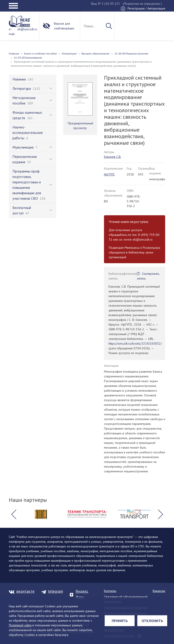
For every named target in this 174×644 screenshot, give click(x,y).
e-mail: (12, 32)
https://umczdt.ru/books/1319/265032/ (135, 343)
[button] (14, 514)
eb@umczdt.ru (27, 29)
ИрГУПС (109, 174)
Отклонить (152, 621)
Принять (120, 621)
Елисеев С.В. (113, 157)
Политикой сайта (20, 625)
